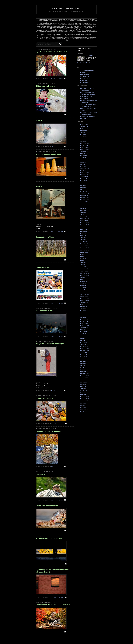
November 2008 (85, 198)
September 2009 (85, 219)
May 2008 (83, 185)
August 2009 (84, 217)
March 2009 (84, 206)
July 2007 (83, 164)
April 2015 (83, 359)
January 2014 (84, 328)
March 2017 (84, 403)
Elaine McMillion (85, 74)
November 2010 (85, 248)
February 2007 (84, 154)
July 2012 (83, 290)
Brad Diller (83, 72)
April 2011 (83, 258)
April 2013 (83, 309)
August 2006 (84, 141)
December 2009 (85, 225)
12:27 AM (54, 564)
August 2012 (84, 292)
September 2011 (85, 269)
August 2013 (84, 317)
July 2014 (83, 340)
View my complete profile (85, 62)
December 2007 (85, 175)
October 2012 (84, 296)
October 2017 (84, 411)
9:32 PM (54, 79)
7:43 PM (54, 336)
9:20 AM (54, 260)
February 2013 (84, 305)
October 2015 (84, 372)
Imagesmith (89, 56)
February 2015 (84, 355)
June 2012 (83, 288)
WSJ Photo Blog (85, 76)
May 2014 (83, 336)
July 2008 (83, 189)
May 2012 (83, 286)
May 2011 (83, 261)
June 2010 (83, 238)
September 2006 (85, 143)
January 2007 (84, 152)
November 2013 (85, 323)
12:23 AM (54, 597)
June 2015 (83, 363)
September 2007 (85, 168)
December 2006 (85, 149)
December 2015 (85, 376)
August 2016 (84, 390)
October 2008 (84, 196)
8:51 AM (54, 632)
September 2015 (85, 370)
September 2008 (85, 193)
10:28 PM (54, 424)
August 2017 (84, 407)
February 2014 (84, 330)
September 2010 (85, 244)
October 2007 (84, 170)
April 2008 (83, 183)
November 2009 (85, 223)
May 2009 (83, 210)
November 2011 (85, 273)
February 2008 (84, 179)
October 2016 (84, 395)
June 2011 (83, 263)
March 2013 (84, 307)
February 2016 (84, 380)
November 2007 (85, 172)
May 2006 (83, 135)
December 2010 (85, 250)
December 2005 (85, 124)
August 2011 (84, 267)
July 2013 (83, 315)
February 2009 (84, 204)
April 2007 (83, 158)
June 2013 (83, 313)
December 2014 (85, 351)
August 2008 (84, 191)
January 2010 (84, 227)
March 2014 (84, 332)
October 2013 (84, 321)
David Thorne (84, 79)
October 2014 (84, 347)
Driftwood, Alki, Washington (88, 116)
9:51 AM (54, 232)
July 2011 (83, 265)
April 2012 (83, 284)
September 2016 (85, 393)
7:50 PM (54, 303)
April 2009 (83, 208)
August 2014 (84, 342)
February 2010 (84, 229)
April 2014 (83, 334)
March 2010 (84, 231)
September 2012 (85, 294)
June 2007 (83, 162)
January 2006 (84, 126)
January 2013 (84, 302)
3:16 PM (54, 531)
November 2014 (85, 349)
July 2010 (83, 240)
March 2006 (84, 131)
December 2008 (85, 200)
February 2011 (84, 254)
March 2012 (84, 281)
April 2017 (83, 405)
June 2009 (83, 212)
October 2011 (84, 271)
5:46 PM (54, 391)
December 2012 (85, 300)
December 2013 (85, 326)
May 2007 (83, 160)
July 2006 (83, 139)
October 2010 (84, 246)
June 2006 (83, 137)
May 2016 (83, 386)
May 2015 (83, 361)
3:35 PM (54, 500)
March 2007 (84, 156)
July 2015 (83, 365)
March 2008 (84, 181)
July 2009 (83, 214)
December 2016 (85, 399)
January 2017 (84, 401)
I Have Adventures (85, 83)
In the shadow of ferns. (86, 96)
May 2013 (83, 311)
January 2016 (84, 378)
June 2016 (83, 388)
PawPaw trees (84, 99)
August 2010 (84, 242)
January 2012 (84, 277)
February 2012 (84, 279)
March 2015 (84, 357)
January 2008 (84, 177)
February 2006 (84, 129)
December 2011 (85, 275)
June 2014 (83, 338)
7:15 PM (54, 467)
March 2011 (84, 256)
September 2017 (85, 409)
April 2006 (83, 133)
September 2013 (85, 319)
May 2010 (83, 235)
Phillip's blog (84, 81)
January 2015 (84, 353)
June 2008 (83, 187)
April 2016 (83, 384)
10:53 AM (54, 179)
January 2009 (84, 202)
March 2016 (84, 382)
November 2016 (85, 397)
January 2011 (84, 252)
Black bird (83, 118)
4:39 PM (54, 147)
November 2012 (85, 298)
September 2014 (85, 344)
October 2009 (84, 221)
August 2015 (84, 367)
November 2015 (85, 374)
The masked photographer (87, 70)
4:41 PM (54, 115)
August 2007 (84, 166)
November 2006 (85, 147)
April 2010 (83, 233)
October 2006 (84, 145)
